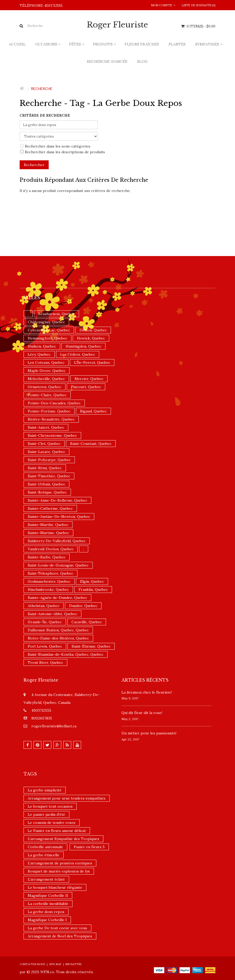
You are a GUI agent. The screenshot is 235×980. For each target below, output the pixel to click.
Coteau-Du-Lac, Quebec (49, 330)
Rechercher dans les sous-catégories (55, 146)
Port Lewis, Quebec (45, 646)
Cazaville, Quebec (87, 622)
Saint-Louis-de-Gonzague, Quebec (58, 565)
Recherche (42, 89)
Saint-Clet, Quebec (44, 444)
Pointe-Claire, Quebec (47, 395)
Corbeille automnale (45, 847)
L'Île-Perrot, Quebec (92, 362)
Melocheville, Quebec (46, 379)
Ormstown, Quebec (44, 387)
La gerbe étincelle (44, 855)
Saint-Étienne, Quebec (91, 646)
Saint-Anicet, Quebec (46, 427)
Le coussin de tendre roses (52, 823)
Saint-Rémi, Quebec (45, 468)
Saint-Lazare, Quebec (46, 452)
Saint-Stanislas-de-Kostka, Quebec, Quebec (66, 654)
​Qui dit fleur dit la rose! (142, 713)
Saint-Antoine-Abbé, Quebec (52, 614)
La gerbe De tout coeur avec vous (57, 928)
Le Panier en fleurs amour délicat (57, 831)
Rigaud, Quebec (93, 411)
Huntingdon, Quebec (83, 346)
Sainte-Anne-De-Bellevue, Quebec (57, 500)
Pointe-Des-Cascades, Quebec (54, 403)
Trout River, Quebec (45, 662)
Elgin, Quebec (92, 581)
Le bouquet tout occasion (50, 806)
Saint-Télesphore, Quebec (51, 573)
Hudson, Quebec (42, 346)
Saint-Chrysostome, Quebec (52, 435)
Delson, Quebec (93, 330)
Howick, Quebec (91, 338)
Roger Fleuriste (117, 25)
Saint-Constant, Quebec (91, 444)
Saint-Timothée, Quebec (49, 476)
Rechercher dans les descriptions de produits (63, 152)
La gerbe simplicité (45, 790)
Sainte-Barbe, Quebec (47, 557)
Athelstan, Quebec (44, 606)
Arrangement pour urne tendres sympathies (67, 798)
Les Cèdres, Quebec (78, 354)
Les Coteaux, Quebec (46, 362)
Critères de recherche (45, 115)
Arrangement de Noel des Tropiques (60, 936)
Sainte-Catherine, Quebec (50, 508)
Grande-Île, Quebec (45, 622)
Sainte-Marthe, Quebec (48, 525)
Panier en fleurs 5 (89, 847)
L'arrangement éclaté (46, 879)
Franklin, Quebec (93, 590)
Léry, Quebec (39, 354)
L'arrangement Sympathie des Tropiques (63, 839)
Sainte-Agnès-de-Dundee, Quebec (57, 598)
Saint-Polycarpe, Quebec (49, 460)
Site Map (55, 964)
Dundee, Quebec (83, 606)
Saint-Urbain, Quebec (46, 484)
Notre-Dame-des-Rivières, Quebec (58, 638)
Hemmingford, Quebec (47, 338)
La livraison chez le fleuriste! (147, 692)
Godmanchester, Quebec (49, 581)
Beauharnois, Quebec (57, 314)
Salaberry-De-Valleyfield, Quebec (57, 541)
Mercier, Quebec (89, 379)
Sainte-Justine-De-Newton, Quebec (59, 517)
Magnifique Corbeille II (48, 896)
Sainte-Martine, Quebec (48, 533)
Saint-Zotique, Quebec (47, 492)
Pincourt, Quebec (86, 387)
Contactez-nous (32, 964)
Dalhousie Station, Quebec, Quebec (58, 630)
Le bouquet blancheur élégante (55, 887)
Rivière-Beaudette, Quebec (51, 419)
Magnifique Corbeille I (47, 920)
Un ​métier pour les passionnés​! (149, 733)
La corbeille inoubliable (48, 904)
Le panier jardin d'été (46, 814)
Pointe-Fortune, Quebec (49, 411)
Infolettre (74, 964)
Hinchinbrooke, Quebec (48, 590)
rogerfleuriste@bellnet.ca (54, 726)
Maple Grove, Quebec (47, 371)
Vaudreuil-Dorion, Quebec (51, 549)
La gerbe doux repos (46, 912)
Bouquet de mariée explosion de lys (59, 871)
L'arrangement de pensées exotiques (60, 863)
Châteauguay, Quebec (46, 322)
